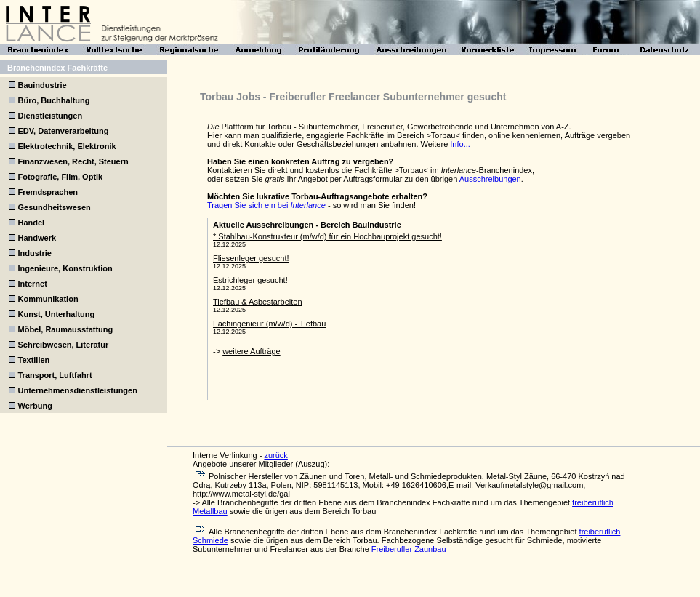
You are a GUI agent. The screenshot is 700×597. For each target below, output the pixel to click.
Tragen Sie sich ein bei (266, 205)
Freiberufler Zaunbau (409, 549)
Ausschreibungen (490, 179)
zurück (275, 455)
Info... (460, 144)
